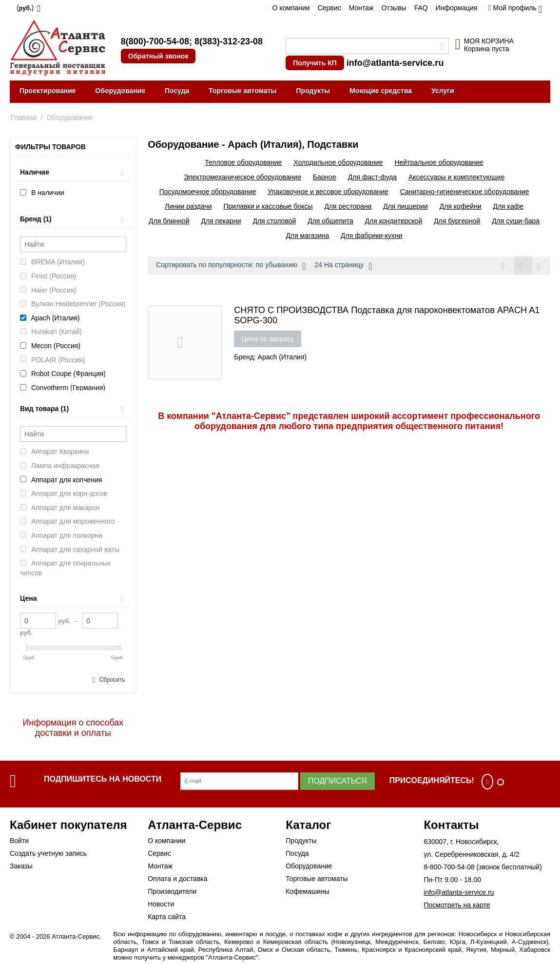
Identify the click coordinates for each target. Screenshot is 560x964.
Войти (19, 841)
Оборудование (120, 91)
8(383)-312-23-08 (229, 41)
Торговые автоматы (242, 91)
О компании (291, 8)
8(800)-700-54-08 (155, 41)
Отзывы (394, 8)
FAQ (421, 8)
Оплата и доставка (177, 879)
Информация (457, 8)
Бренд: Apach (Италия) (270, 357)
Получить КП (315, 63)
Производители (172, 891)
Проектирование (48, 91)
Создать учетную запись (48, 853)
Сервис (329, 8)
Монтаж (361, 8)
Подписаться (338, 781)
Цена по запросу (268, 339)
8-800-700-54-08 (449, 867)
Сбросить (112, 680)
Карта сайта (167, 917)
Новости (161, 904)
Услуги (443, 91)
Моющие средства (381, 91)
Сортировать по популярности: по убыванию (231, 266)
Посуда (177, 91)
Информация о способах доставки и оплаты (73, 728)
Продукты (313, 91)
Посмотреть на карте (457, 905)
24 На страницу (343, 266)
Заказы (21, 866)
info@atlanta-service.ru (395, 63)
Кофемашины (308, 891)
